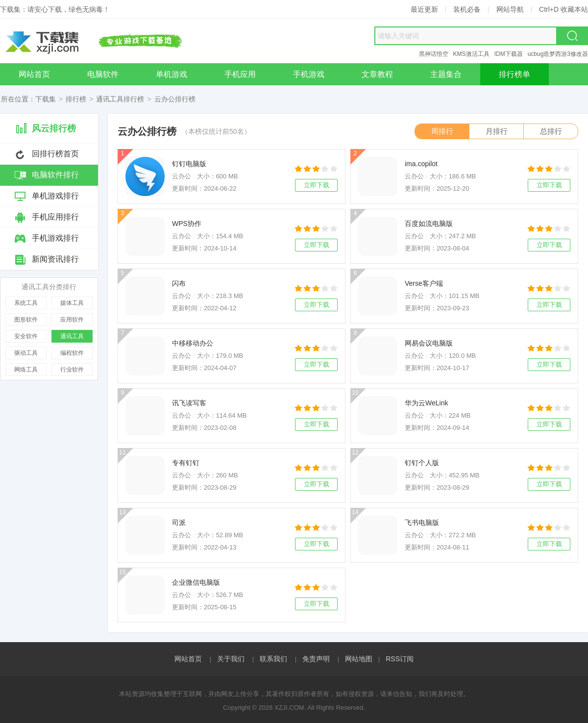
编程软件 (72, 353)
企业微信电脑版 (196, 582)
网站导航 (510, 9)
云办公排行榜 (175, 99)
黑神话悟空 (434, 54)
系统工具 (26, 303)
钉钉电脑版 (189, 164)
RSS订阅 (400, 659)
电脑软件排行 (55, 175)
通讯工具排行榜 (120, 99)
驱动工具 (26, 353)
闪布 (179, 283)
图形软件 (26, 320)
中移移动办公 (193, 343)
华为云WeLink (426, 403)
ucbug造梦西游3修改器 (558, 54)
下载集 (46, 99)
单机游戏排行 (55, 196)
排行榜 (76, 99)
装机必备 (467, 9)
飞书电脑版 (422, 523)
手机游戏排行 (55, 238)
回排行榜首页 (55, 154)
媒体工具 (72, 303)
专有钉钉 (186, 463)
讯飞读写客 (189, 403)
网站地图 (359, 659)
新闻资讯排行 (55, 259)
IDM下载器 (509, 54)
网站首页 (188, 659)
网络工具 (26, 370)
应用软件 (72, 320)
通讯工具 (72, 336)
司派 (179, 523)
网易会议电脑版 (429, 343)
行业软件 (72, 370)
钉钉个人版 (422, 463)
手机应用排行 (55, 217)
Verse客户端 (424, 283)
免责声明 (316, 659)
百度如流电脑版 (429, 224)
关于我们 (231, 659)
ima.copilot (421, 164)
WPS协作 (187, 224)
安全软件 (26, 336)
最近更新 (424, 9)
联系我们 (273, 659)
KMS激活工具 (471, 54)
